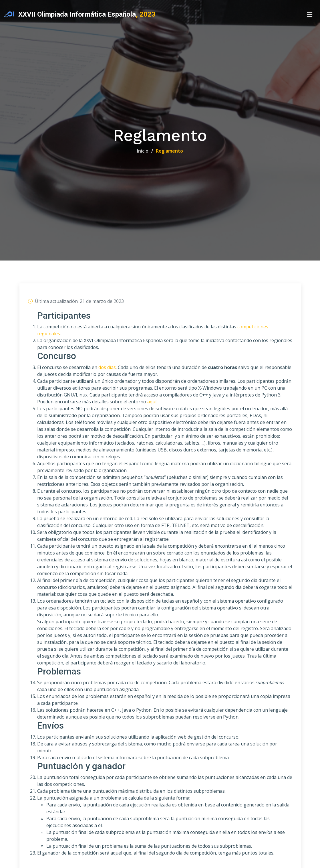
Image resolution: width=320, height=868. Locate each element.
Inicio (143, 151)
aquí (152, 402)
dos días (107, 368)
